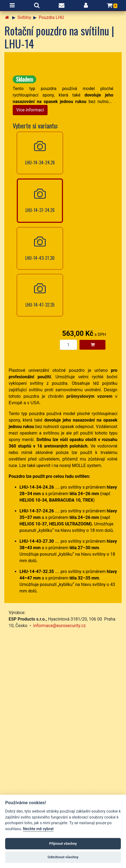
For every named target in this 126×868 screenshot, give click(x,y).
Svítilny (24, 17)
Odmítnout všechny (63, 857)
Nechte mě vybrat (38, 829)
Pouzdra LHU (51, 17)
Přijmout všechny (63, 844)
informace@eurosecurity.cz (59, 626)
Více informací (30, 110)
